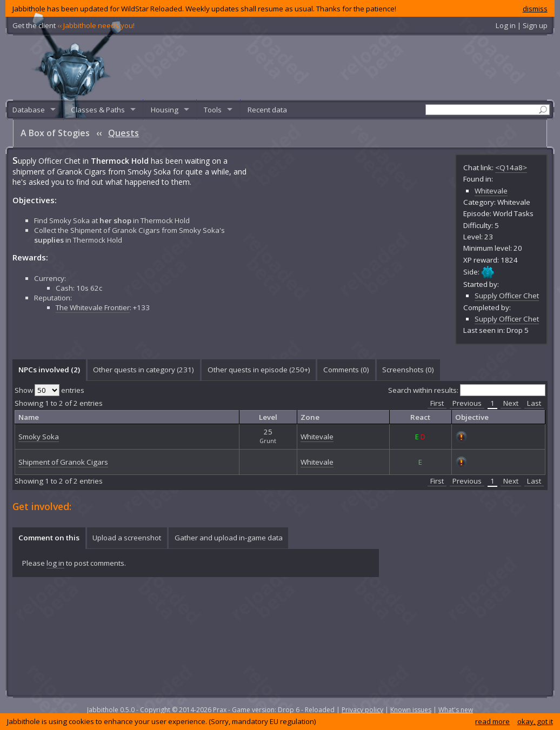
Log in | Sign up (522, 25)
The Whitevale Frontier (93, 307)
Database (29, 110)
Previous (467, 403)
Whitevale (491, 191)
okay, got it (535, 721)
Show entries (49, 390)
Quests (124, 133)
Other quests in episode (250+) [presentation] (259, 370)
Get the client (74, 25)
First (437, 403)
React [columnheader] (420, 417)
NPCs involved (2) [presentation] (49, 370)
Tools (213, 110)
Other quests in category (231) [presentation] (144, 370)
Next (511, 403)
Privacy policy (362, 710)
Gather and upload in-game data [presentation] (229, 538)
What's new (456, 710)
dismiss (535, 9)
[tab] (49, 370)
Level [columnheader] (268, 417)
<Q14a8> (511, 168)
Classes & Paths (98, 110)
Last (534, 403)
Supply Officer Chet (507, 296)
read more (492, 721)
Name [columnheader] (29, 417)
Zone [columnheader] (310, 417)
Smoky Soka (39, 437)
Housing (165, 110)
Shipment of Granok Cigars (63, 462)
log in (55, 563)
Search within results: (467, 390)
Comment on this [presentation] (49, 538)
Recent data (267, 110)
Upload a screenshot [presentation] (127, 538)
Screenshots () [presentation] (408, 370)
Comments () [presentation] (346, 370)
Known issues (411, 710)
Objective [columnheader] (472, 417)
